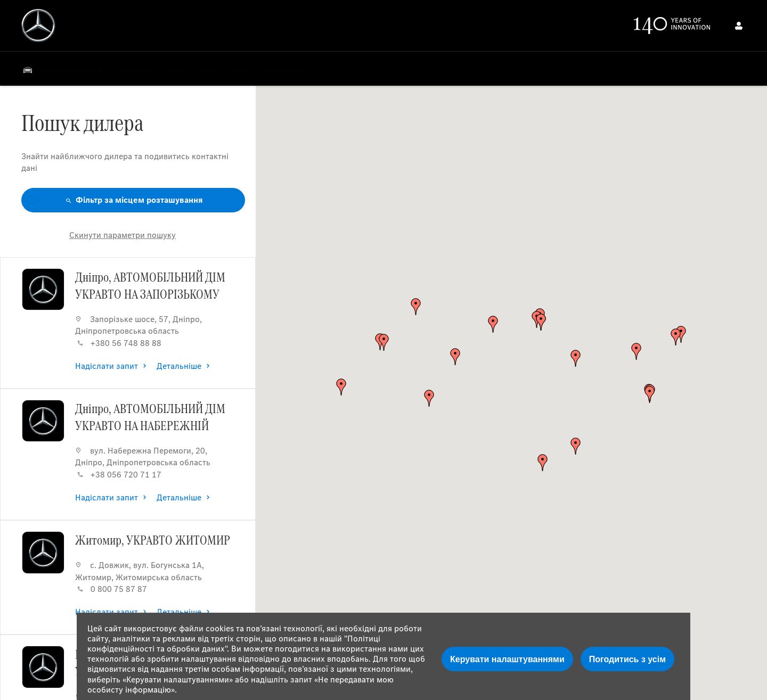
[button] (650, 394)
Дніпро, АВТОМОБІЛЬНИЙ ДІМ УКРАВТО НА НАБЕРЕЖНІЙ (150, 417)
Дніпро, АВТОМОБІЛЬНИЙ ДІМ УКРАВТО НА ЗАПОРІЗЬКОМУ (150, 285)
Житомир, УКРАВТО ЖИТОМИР (153, 540)
